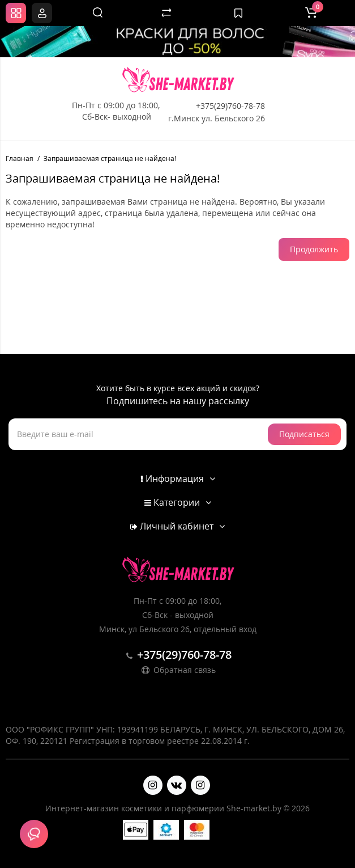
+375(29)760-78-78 (230, 106)
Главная (20, 158)
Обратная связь (178, 670)
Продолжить (314, 249)
